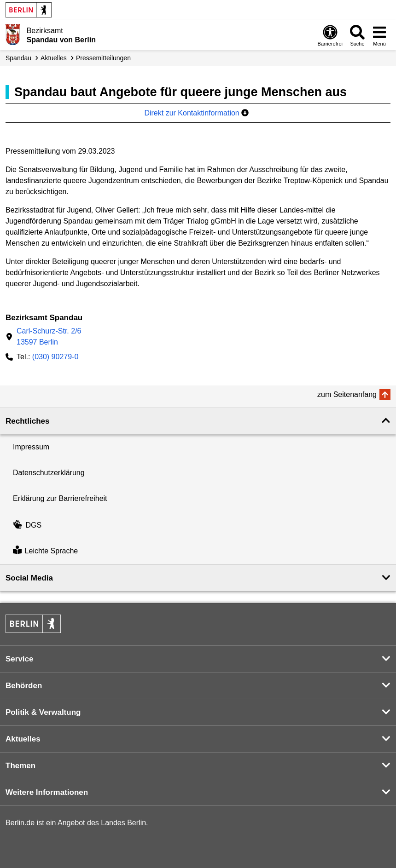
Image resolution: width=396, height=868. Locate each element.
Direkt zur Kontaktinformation (196, 113)
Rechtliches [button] (27, 421)
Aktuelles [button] (23, 739)
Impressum (31, 447)
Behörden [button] (24, 686)
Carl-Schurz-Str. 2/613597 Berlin (49, 336)
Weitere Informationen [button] (47, 792)
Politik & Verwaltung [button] (43, 712)
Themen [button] (20, 766)
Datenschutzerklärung (49, 473)
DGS (27, 525)
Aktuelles (54, 58)
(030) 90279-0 (55, 357)
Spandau (18, 58)
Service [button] (20, 659)
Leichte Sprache (45, 551)
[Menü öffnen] (379, 35)
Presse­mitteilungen (103, 58)
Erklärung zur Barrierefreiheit (60, 498)
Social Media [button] (29, 578)
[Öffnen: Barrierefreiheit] (330, 35)
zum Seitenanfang (347, 394)
